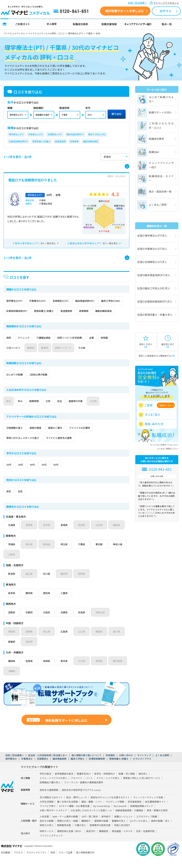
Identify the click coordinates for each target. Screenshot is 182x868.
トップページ (5, 24)
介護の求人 (80, 835)
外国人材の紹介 (122, 835)
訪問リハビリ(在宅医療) (86, 348)
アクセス (18, 862)
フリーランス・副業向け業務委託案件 (84, 792)
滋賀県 (12, 622)
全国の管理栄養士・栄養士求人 (155, 315)
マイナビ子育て (48, 816)
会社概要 (5, 862)
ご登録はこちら (165, 405)
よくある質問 (162, 765)
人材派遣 (44, 827)
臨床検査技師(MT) (75, 134)
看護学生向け (84, 784)
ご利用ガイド (23, 24)
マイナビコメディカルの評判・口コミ (47, 33)
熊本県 (66, 671)
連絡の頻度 (43, 438)
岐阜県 (12, 603)
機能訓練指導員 (90, 141)
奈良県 (84, 622)
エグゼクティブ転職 (147, 827)
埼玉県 (66, 554)
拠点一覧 (167, 24)
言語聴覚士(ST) (55, 134)
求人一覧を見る (34, 243)
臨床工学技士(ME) (97, 134)
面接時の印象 (98, 411)
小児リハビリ (34, 358)
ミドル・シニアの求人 (108, 788)
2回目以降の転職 (46, 385)
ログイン (166, 11)
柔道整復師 (60, 141)
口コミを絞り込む (25, 92)
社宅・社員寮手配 (145, 841)
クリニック (30, 348)
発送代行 (91, 841)
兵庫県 (66, 622)
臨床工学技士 (78, 769)
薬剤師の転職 (101, 831)
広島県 (66, 642)
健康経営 (104, 841)
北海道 (12, 535)
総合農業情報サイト (155, 812)
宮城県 (66, 535)
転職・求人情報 (127, 784)
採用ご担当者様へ (137, 3)
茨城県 (12, 554)
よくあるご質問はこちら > (168, 449)
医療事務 (74, 141)
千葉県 (89, 33)
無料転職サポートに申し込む (57, 730)
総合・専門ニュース (77, 807)
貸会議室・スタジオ (122, 841)
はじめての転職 (17, 385)
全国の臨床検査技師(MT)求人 (154, 275)
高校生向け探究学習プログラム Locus (81, 800)
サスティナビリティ (37, 862)
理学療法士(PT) (75, 33)
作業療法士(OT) (36, 134)
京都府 (30, 622)
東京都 (102, 554)
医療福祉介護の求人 (50, 792)
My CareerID (120, 816)
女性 (26, 501)
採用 (53, 862)
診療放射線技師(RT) (18, 141)
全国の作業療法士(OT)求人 (152, 249)
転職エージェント (123, 827)
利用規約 (110, 765)
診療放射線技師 (97, 769)
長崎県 (48, 671)
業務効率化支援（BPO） (70, 841)
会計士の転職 (47, 831)
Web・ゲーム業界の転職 (65, 827)
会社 (78, 411)
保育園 (12, 358)
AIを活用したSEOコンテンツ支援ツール (91, 820)
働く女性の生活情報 (67, 812)
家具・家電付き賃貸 (157, 820)
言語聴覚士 (43, 769)
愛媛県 (12, 652)
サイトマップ (144, 765)
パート (89, 788)
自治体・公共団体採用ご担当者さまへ (48, 765)
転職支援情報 (109, 24)
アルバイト (77, 788)
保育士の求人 (47, 835)
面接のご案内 (67, 438)
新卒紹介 (106, 827)
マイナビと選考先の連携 (68, 448)
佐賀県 (30, 671)
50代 (58, 475)
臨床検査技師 (60, 769)
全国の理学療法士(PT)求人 (152, 236)
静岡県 (30, 603)
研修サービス (47, 841)
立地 (62, 411)
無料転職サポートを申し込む (125, 11)
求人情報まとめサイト (51, 807)
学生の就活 (45, 784)
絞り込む (117, 114)
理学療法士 (11, 769)
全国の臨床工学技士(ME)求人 (154, 288)
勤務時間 (44, 411)
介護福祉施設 (54, 348)
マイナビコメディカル (14, 33)
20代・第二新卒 (90, 827)
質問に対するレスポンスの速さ (26, 448)
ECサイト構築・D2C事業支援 (74, 816)
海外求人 (143, 784)
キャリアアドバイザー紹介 (138, 24)
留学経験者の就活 (64, 784)
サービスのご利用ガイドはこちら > (164, 445)
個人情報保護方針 (85, 862)
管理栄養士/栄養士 (42, 141)
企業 (112, 348)
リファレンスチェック (51, 846)
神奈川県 (13, 564)
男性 (11, 501)
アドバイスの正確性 (96, 438)
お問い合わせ (126, 765)
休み (26, 411)
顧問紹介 (86, 831)
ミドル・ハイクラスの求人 (53, 788)
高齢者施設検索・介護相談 (129, 820)
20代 (11, 475)
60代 (74, 475)
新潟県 (12, 584)
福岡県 (12, 671)
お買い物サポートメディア (53, 820)
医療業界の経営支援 (100, 835)
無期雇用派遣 (64, 835)
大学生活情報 (47, 812)
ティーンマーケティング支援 (148, 807)
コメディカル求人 (138, 831)
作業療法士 (27, 769)
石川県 (48, 584)
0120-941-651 (72, 11)
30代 (27, 475)
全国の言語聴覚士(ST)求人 (152, 262)
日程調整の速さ (17, 438)
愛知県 (48, 603)
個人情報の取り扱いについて (86, 765)
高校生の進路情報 (49, 800)
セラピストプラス (142, 769)
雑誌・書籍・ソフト (92, 812)
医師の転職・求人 (160, 831)
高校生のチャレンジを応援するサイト (110, 807)
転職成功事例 (80, 24)
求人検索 (52, 24)
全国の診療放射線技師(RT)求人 (155, 301)
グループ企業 (66, 862)
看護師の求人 (119, 831)
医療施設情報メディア (142, 816)
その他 (120, 358)
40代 (42, 475)
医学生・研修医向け (105, 784)
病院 (11, 348)
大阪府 (48, 622)
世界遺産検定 (135, 812)
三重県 (66, 603)
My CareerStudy (102, 816)
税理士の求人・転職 (67, 831)
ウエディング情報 (115, 812)
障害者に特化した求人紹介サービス (142, 788)
